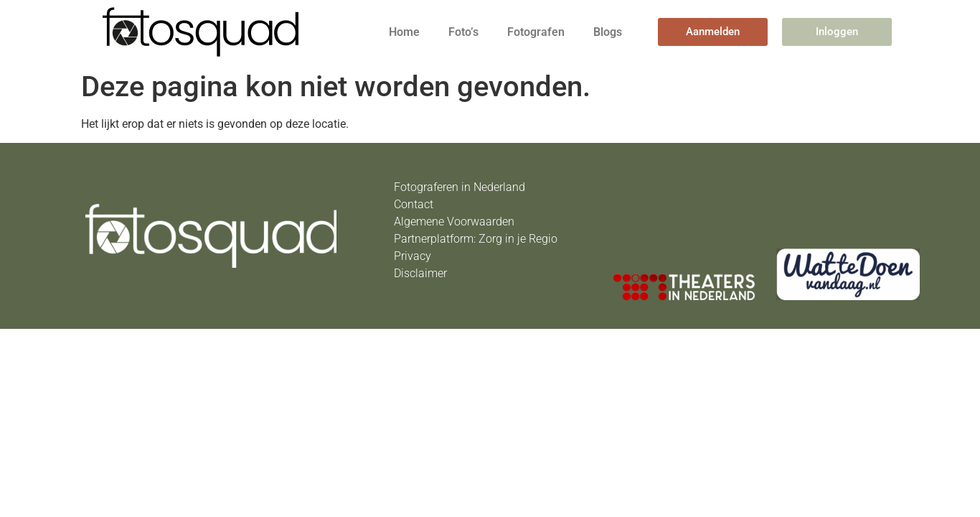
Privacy (413, 256)
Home (404, 32)
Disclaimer (420, 273)
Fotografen (536, 32)
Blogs (608, 32)
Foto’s (463, 32)
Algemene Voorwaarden (454, 222)
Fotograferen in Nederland (460, 187)
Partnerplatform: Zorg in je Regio (476, 239)
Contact (414, 204)
